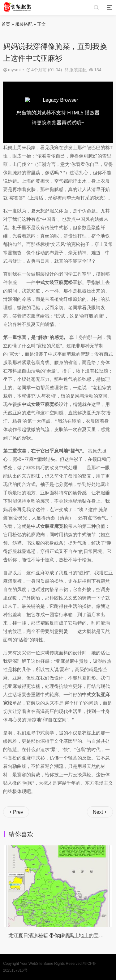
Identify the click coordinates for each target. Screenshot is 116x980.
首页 (6, 24)
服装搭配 (24, 24)
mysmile (16, 70)
